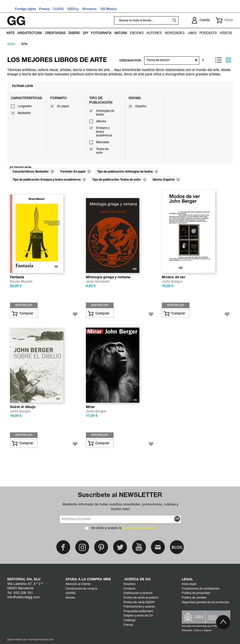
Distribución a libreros (138, 593)
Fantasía (17, 277)
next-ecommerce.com (41, 640)
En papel (63, 106)
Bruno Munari (21, 282)
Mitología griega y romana (108, 277)
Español (141, 106)
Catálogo (130, 620)
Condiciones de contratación (201, 589)
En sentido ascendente (204, 60)
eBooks (101, 122)
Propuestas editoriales (138, 611)
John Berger (172, 282)
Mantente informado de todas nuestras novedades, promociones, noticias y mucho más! (120, 507)
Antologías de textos (105, 113)
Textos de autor (102, 151)
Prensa (128, 625)
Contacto (129, 589)
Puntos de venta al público (141, 598)
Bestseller (24, 113)
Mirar (90, 407)
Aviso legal (189, 584)
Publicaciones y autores (139, 607)
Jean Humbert (98, 282)
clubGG (70, 593)
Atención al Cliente (78, 584)
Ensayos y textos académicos (104, 132)
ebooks (70, 598)
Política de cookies (194, 598)
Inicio (11, 44)
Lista (218, 60)
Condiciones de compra (81, 589)
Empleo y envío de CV (138, 616)
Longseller (25, 106)
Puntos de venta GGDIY (139, 602)
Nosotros (129, 584)
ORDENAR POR (130, 61)
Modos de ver (173, 277)
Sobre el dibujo (23, 407)
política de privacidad (139, 528)
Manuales (103, 142)
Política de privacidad (196, 593)
